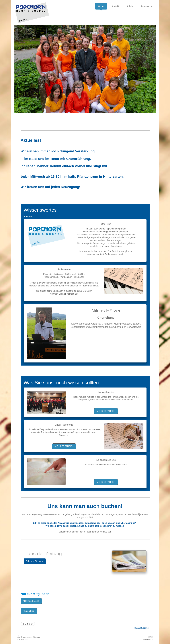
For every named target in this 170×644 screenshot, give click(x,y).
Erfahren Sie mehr (35, 561)
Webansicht (148, 639)
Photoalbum (29, 611)
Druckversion (25, 637)
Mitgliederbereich (31, 601)
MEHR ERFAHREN (106, 411)
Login (150, 637)
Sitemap (36, 637)
